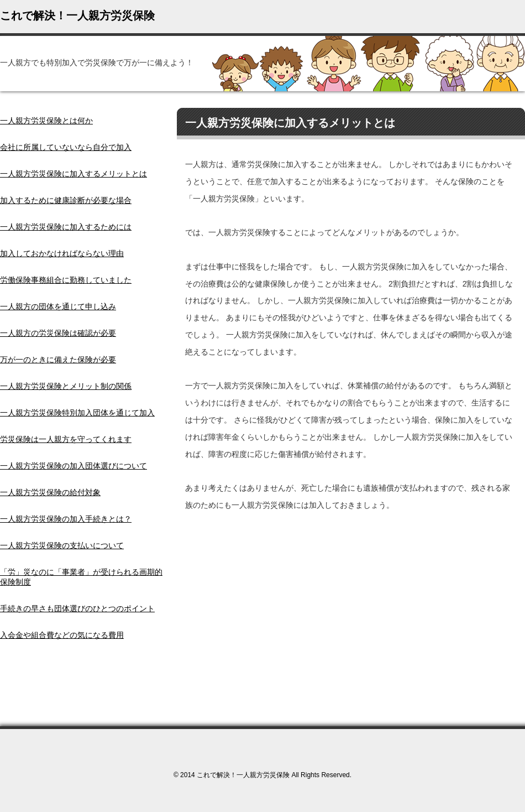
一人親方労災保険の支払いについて (62, 545)
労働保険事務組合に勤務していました (66, 280)
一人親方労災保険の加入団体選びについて (73, 466)
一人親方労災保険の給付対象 (50, 492)
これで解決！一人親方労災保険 (77, 15)
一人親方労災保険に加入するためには (66, 227)
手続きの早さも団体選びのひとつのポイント (77, 608)
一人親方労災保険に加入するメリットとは (73, 174)
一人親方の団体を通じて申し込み (58, 306)
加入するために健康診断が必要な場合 (66, 200)
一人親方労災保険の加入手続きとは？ (66, 519)
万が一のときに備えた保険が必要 (58, 360)
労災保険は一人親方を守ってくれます (66, 439)
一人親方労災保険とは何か (46, 121)
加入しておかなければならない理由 (62, 253)
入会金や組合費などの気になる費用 (62, 635)
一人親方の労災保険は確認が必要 (58, 333)
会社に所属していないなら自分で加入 (66, 147)
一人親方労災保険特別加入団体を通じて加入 (77, 413)
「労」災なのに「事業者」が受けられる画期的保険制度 (81, 577)
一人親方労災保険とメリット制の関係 (66, 386)
